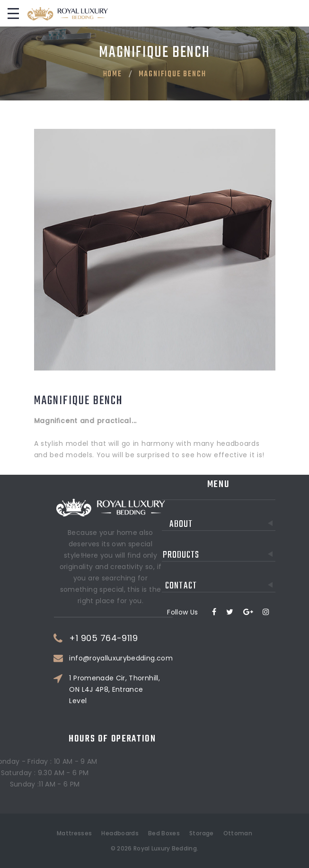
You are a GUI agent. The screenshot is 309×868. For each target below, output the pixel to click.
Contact (220, 565)
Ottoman (238, 833)
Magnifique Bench (172, 74)
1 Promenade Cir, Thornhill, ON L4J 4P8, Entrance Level (130, 689)
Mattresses (75, 833)
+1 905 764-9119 (119, 638)
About (222, 503)
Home (113, 74)
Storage (201, 833)
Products (219, 534)
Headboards (120, 833)
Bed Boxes (164, 833)
